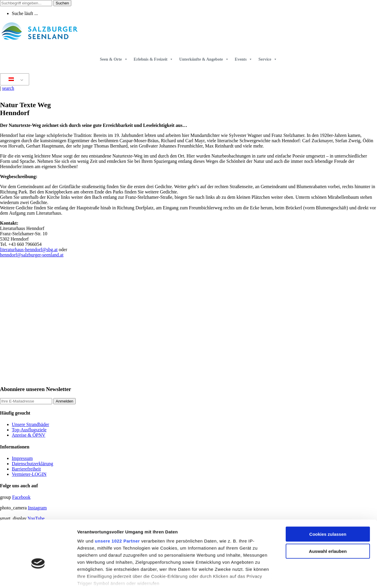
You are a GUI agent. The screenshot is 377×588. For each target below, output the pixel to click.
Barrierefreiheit (26, 469)
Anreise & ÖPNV (29, 435)
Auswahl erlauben (328, 514)
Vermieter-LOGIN (29, 474)
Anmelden (65, 401)
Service (268, 59)
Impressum (22, 458)
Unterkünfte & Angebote (204, 59)
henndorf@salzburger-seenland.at (32, 255)
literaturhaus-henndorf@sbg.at (29, 250)
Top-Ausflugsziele (29, 430)
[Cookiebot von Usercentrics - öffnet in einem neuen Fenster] (38, 577)
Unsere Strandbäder (30, 424)
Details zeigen (313, 576)
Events (244, 59)
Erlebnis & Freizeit (154, 59)
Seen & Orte (114, 59)
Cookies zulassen (328, 497)
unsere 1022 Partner (117, 504)
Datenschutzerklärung (32, 464)
